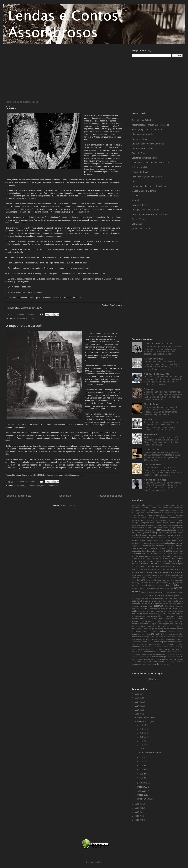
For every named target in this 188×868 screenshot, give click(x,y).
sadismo (139, 639)
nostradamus (145, 624)
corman (155, 556)
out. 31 (143, 725)
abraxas (166, 505)
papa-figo (159, 626)
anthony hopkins (162, 523)
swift (142, 649)
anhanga (135, 523)
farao (139, 575)
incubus (135, 596)
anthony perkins (176, 523)
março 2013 (143, 795)
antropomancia (161, 525)
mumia (147, 619)
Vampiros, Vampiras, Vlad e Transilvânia (150, 214)
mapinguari (159, 611)
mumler (154, 619)
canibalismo (162, 546)
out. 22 (143, 758)
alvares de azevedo (164, 515)
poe (152, 634)
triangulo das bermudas (165, 654)
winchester (147, 664)
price (181, 634)
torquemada (136, 654)
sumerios (172, 647)
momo (168, 616)
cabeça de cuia (162, 543)
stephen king (168, 644)
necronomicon (168, 621)
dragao (161, 564)
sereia (157, 642)
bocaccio (135, 541)
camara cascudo (144, 546)
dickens (135, 564)
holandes (161, 589)
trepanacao (151, 654)
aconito (180, 505)
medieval (178, 614)
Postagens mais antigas (110, 496)
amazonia (135, 518)
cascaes (179, 545)
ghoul (134, 583)
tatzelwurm (152, 649)
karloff (139, 601)
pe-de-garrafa (137, 629)
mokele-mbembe (158, 616)
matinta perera (148, 614)
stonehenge (137, 647)
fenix (166, 575)
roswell (180, 637)
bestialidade (136, 538)
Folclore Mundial (139, 167)
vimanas (140, 659)
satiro (134, 642)
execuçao (179, 569)
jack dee (135, 598)
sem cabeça (148, 642)
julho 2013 (142, 783)
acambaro (173, 505)
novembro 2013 (145, 717)
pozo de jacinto (172, 634)
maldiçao (135, 611)
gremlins (135, 585)
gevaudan (179, 580)
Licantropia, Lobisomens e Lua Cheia (149, 186)
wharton (135, 664)
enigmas (178, 566)
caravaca (171, 546)
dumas (174, 564)
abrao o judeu (157, 505)
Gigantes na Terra (152, 450)
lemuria (135, 604)
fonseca (149, 578)
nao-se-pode (171, 619)
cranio (134, 559)
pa (144, 626)
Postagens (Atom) (68, 505)
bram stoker (171, 541)
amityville (144, 518)
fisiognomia (136, 578)
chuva (160, 551)
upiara (149, 657)
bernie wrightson (175, 535)
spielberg (153, 644)
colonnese (136, 553)
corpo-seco (178, 556)
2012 (138, 804)
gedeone (141, 580)
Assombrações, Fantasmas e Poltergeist (150, 125)
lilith (171, 604)
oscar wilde (174, 624)
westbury (179, 662)
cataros (135, 548)
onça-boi (166, 624)
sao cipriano (171, 639)
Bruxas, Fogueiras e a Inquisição (147, 130)
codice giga (178, 551)
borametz (150, 541)
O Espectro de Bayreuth (24, 326)
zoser (167, 664)
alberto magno (153, 513)
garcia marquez (171, 578)
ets (159, 569)
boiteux (143, 541)
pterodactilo (137, 637)
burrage (140, 543)
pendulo (173, 629)
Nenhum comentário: (26, 314)
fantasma (177, 572)
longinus (179, 606)
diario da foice (176, 561)
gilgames (159, 583)
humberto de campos (149, 593)
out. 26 (143, 733)
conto (31, 318)
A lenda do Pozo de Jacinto (156, 374)
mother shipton (177, 616)
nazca (144, 621)
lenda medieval (53, 486)
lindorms (135, 606)
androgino (154, 520)
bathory (154, 532)
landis (176, 601)
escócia (144, 569)
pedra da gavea (150, 629)
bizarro (168, 538)
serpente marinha (167, 642)
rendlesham (159, 637)
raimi (152, 637)
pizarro (147, 634)
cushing (155, 559)
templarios (161, 649)
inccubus (174, 593)
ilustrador (162, 593)
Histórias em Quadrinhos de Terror (147, 177)
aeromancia (136, 510)
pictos (173, 631)
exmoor (134, 572)
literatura (143, 606)
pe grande (178, 626)
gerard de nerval (168, 580)
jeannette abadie (176, 598)
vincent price (149, 659)
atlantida (153, 530)
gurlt (155, 585)
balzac (171, 530)
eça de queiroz (153, 572)
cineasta (168, 551)
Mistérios (136, 196)
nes (176, 621)
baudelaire (174, 533)
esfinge (151, 569)
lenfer (155, 604)
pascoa (170, 626)
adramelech (178, 508)
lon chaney (170, 606)
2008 (138, 820)
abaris (134, 505)
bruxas (180, 541)
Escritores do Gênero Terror (144, 158)
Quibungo (148, 389)
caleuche (179, 543)
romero (169, 637)
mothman (135, 619)
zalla (157, 664)
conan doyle (165, 554)
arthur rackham (164, 528)
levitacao (166, 604)
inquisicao (154, 596)
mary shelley (137, 614)
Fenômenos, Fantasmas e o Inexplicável (150, 163)
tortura (144, 654)
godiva (166, 583)
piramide (179, 631)
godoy (172, 583)
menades (135, 616)
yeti (153, 664)
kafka (134, 601)
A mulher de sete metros (155, 480)
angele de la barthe (175, 520)
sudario (165, 647)
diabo (151, 561)
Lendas (135, 181)
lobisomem (159, 606)
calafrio (172, 543)
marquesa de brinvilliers (173, 611)
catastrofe (144, 548)
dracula (153, 563)
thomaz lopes (137, 652)
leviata (160, 604)
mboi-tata (170, 614)
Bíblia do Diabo (151, 404)
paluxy (148, 626)
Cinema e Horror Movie (142, 134)
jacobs (167, 598)
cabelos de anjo (149, 543)
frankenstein (159, 578)
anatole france (176, 518)
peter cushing (142, 631)
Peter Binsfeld (150, 434)
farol (143, 575)
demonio (136, 561)
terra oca (179, 649)
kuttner (170, 601)
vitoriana (173, 659)
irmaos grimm (173, 596)
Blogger (101, 862)
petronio (160, 631)
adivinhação (168, 508)
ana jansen (154, 518)
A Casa (11, 108)
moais (148, 616)
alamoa (144, 513)
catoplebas (154, 548)
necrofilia (158, 621)
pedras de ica (163, 629)
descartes (144, 561)
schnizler (140, 642)
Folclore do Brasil (140, 172)
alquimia (151, 515)
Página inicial (65, 496)
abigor (139, 505)
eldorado (143, 566)
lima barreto (178, 604)
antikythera (136, 525)
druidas (168, 564)
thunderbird (148, 652)
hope (171, 589)
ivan (181, 596)
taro (146, 649)
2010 (138, 812)
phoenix (167, 631)
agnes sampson (171, 510)
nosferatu (136, 624)
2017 (138, 702)
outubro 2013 (144, 721)
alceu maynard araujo (168, 513)
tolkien (180, 652)
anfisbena (163, 520)
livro (150, 606)
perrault (180, 629)
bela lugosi (136, 535)
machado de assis (157, 609)
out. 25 (143, 737)
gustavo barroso (165, 585)
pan (153, 626)
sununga (179, 647)
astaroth (141, 530)
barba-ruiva (179, 530)
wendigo (172, 662)
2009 (138, 816)
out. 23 (143, 745)
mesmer (142, 616)
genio (148, 580)
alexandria (142, 515)
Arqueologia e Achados (142, 120)
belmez (145, 535)
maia (181, 609)
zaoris (162, 664)
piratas (135, 634)
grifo (141, 585)
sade (134, 639)
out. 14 (143, 774)
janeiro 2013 (143, 799)
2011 (138, 808)
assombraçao (22, 318)
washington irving (156, 662)
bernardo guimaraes (158, 535)
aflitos (143, 510)
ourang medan (137, 626)
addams (145, 508)
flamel (143, 578)
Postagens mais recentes (18, 496)
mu (141, 619)
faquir (134, 575)
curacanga (147, 559)
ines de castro (143, 596)
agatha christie (158, 510)
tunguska (135, 657)
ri (165, 637)
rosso (174, 637)
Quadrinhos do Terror (141, 229)
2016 (138, 706)
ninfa (181, 621)
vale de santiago (159, 657)
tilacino (157, 652)
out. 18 (143, 766)
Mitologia (136, 200)
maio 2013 (142, 787)
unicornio (142, 657)
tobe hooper (172, 652)
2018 (138, 698)
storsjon (145, 647)
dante (174, 559)
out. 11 (143, 778)
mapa (152, 611)
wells (166, 662)
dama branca (35, 486)
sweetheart (136, 649)
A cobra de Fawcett (153, 465)
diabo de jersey (161, 561)
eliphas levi (153, 566)
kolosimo (146, 601)
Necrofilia (148, 419)
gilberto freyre (149, 583)
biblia (144, 538)
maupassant (160, 614)
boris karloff (159, 541)
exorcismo (142, 572)
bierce (150, 538)
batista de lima (164, 533)
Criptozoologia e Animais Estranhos (148, 144)
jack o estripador (158, 598)
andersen (135, 520)
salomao (162, 639)
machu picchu (172, 609)
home (167, 589)
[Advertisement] (64, 72)
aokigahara (172, 525)
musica (162, 619)
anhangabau (144, 523)
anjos (152, 523)
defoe (180, 558)
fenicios (161, 575)
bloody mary (178, 538)
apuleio (142, 528)
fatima (148, 575)
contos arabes (145, 556)
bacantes (165, 530)
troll (181, 654)
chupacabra (151, 551)
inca (168, 593)
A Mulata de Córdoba (154, 359)
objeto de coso (157, 624)
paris (164, 626)
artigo (173, 527)
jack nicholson (144, 598)
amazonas (178, 515)
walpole (146, 662)
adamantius (136, 508)
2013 (138, 714)
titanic (163, 652)
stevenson (178, 644)
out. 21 (143, 762)
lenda (44, 486)
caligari (134, 546)
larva (181, 601)
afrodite (149, 510)
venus (169, 657)
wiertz (140, 664)
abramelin (146, 505)
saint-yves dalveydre (150, 639)
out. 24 (143, 741)
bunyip (134, 543)
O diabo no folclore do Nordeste (158, 344)
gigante (140, 583)
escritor (136, 569)
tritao (178, 654)
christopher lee (138, 551)
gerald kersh (156, 580)
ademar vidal (156, 508)
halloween (178, 585)
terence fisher (170, 649)
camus (154, 546)
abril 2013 (142, 791)
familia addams (166, 572)
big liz (156, 538)
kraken (164, 601)
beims (180, 533)
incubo (180, 593)
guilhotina (148, 585)
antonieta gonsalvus (148, 525)
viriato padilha (162, 659)
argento (148, 528)
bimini (161, 538)
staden (160, 644)
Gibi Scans (137, 224)
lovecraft (136, 609)
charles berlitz (175, 548)
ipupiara (164, 596)
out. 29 (143, 729)
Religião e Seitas (139, 205)
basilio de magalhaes (141, 533)
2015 (138, 710)
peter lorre (152, 631)
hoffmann (153, 589)
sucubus (158, 647)
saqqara (180, 639)
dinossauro (144, 563)
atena (147, 530)
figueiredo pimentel (175, 575)
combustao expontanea (151, 554)
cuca (140, 559)
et (156, 569)
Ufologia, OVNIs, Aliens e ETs (145, 210)
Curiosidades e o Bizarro (143, 148)
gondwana (179, 583)
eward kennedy (168, 569)
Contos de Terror (139, 139)
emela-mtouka (166, 566)
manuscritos (145, 611)
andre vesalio (145, 520)
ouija (181, 624)
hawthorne (136, 589)
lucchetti (145, 609)
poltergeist (160, 634)
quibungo (146, 637)
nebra (150, 621)
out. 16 (143, 770)
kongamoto (156, 601)
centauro (162, 548)
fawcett (154, 575)
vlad (140, 662)
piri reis (141, 634)
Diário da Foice (139, 153)
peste (134, 631)
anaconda (164, 518)
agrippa (137, 513)
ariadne (154, 528)
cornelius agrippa (166, 556)
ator (159, 530)
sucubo (152, 647)
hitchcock (144, 589)
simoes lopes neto (141, 644)
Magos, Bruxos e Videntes (144, 191)
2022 (138, 694)
